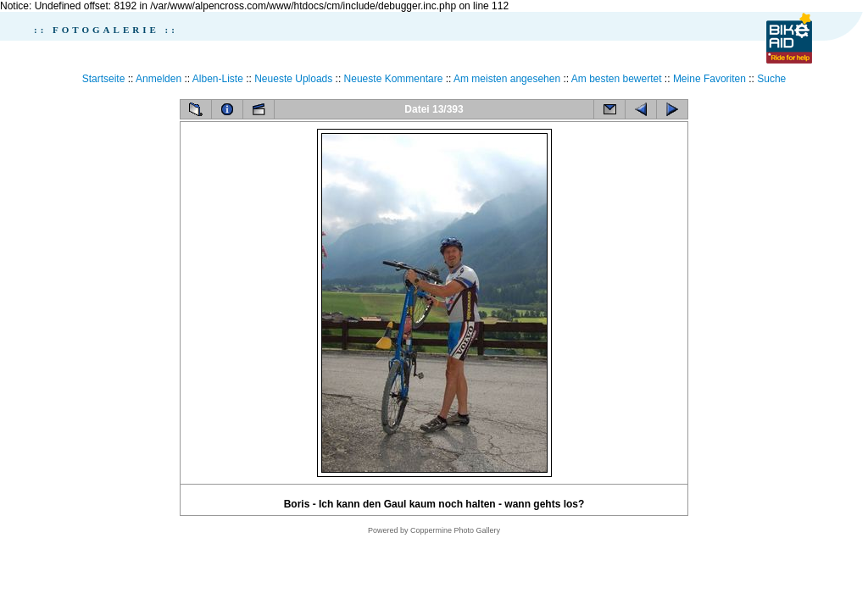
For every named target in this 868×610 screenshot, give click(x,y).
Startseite (104, 79)
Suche (771, 79)
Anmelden (159, 79)
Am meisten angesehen (507, 79)
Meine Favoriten (709, 79)
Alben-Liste (218, 79)
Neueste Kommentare (394, 79)
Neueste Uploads (293, 79)
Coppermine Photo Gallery (455, 530)
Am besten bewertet (617, 79)
